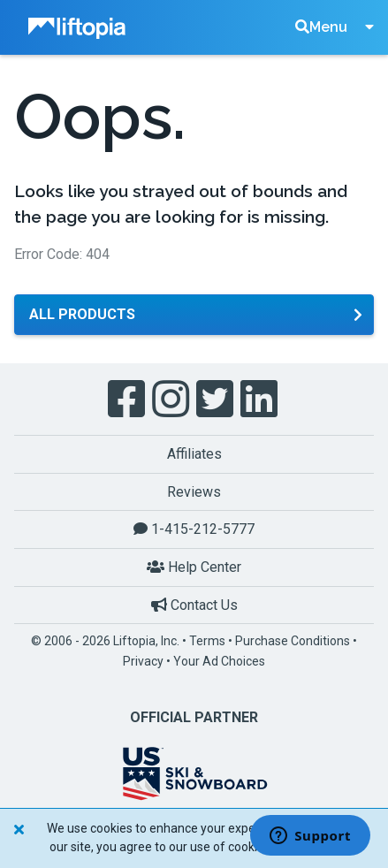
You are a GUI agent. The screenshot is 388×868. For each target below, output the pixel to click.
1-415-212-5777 (194, 529)
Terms (207, 641)
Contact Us (194, 605)
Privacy (143, 661)
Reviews (194, 492)
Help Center (194, 567)
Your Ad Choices (219, 661)
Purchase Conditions (293, 641)
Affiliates (194, 454)
